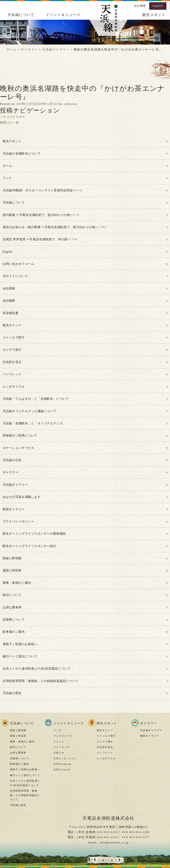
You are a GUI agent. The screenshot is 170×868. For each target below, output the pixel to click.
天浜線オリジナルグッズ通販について (31, 395)
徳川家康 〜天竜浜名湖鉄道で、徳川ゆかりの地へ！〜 (44, 210)
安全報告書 (11, 303)
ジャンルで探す (14, 326)
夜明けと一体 (10, 123)
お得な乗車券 (12, 580)
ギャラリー (11, 453)
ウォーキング (62, 715)
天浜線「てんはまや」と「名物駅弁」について (38, 384)
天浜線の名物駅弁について (23, 152)
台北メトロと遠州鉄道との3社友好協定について (39, 638)
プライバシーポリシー (19, 499)
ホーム (7, 164)
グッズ (57, 698)
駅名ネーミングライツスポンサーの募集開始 (36, 511)
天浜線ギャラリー (16, 465)
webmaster (76, 104)
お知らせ (59, 720)
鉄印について (12, 569)
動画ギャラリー (14, 488)
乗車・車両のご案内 (18, 557)
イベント (59, 709)
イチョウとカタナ (14, 117)
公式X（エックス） (65, 726)
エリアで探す (12, 337)
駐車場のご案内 (14, 603)
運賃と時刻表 (12, 545)
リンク (7, 176)
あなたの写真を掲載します (23, 476)
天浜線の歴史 (12, 661)
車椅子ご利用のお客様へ (21, 615)
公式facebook (62, 737)
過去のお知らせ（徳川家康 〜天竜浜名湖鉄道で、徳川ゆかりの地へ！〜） (59, 222)
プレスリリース (63, 703)
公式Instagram (62, 731)
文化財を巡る (12, 349)
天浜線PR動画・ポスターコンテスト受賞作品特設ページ (45, 187)
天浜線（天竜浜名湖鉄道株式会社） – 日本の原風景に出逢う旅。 (108, 19)
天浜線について (21, 15)
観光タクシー (12, 314)
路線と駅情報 (12, 534)
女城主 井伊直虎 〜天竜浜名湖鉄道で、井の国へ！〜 (42, 233)
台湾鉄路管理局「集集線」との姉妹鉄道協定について (43, 650)
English (158, 6)
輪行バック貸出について (21, 626)
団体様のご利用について (21, 418)
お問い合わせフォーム (19, 257)
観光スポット (12, 141)
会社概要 (140, 6)
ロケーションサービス (19, 430)
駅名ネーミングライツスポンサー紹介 (31, 522)
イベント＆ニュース (63, 15)
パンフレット (12, 360)
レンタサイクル (14, 372)
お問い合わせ (122, 842)
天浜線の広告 (12, 442)
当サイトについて (16, 268)
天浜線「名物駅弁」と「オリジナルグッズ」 (36, 407)
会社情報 (9, 280)
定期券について (14, 592)
